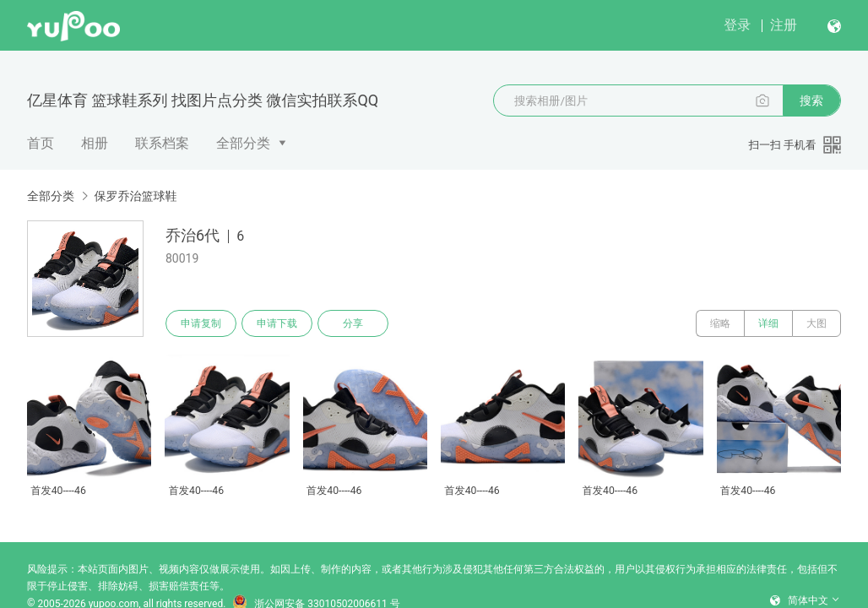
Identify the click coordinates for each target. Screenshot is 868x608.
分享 (353, 323)
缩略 (720, 323)
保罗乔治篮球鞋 (135, 196)
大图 (816, 323)
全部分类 (243, 143)
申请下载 (277, 323)
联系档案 (162, 143)
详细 (768, 323)
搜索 (811, 100)
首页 (41, 143)
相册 (95, 143)
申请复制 (201, 323)
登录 (737, 25)
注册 (784, 25)
